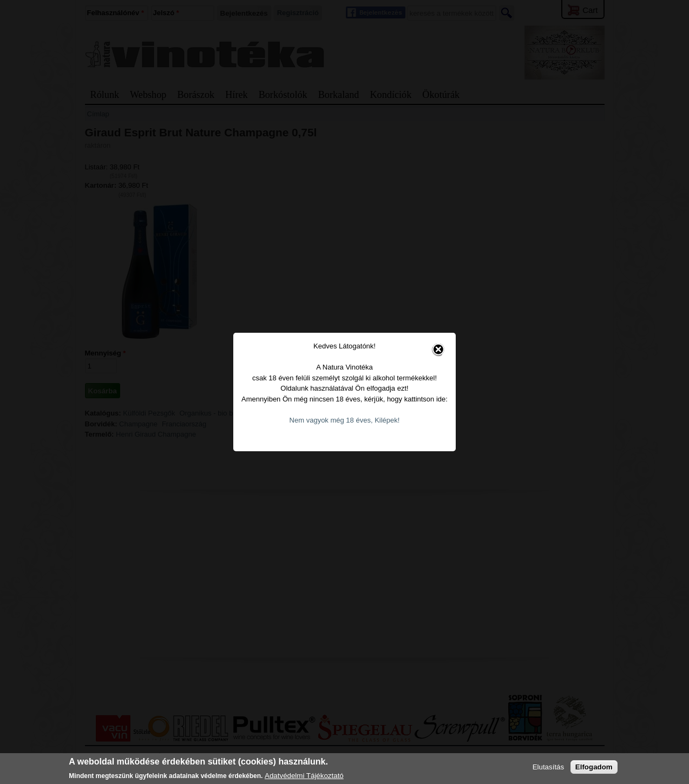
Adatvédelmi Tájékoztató (304, 776)
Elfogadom (594, 767)
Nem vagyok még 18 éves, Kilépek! (345, 409)
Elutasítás (549, 767)
